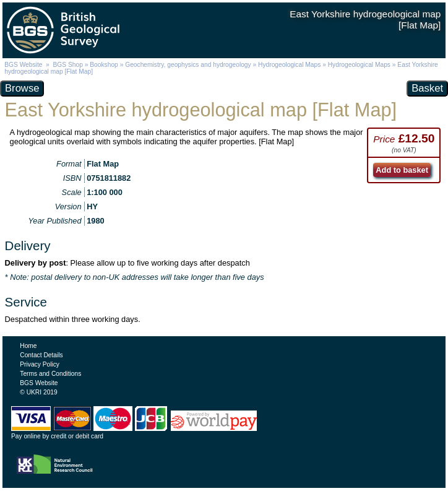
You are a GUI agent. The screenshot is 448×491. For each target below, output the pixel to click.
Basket (427, 88)
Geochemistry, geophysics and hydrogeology (188, 65)
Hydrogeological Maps (289, 65)
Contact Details (41, 355)
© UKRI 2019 (38, 392)
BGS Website (23, 65)
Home (28, 346)
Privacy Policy (40, 364)
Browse (22, 88)
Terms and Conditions (50, 374)
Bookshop (104, 65)
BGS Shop (68, 65)
